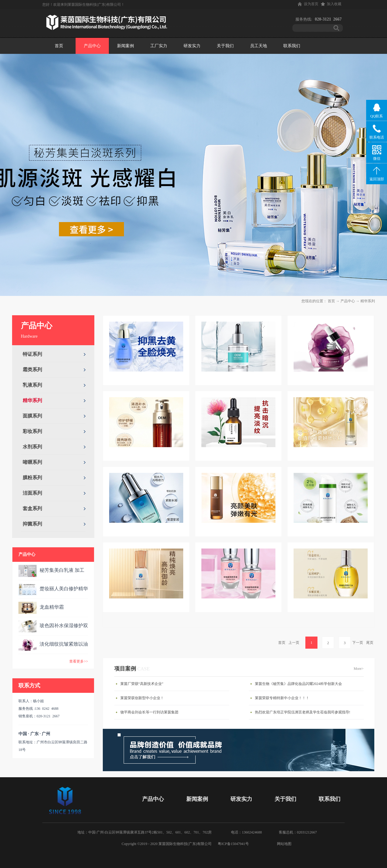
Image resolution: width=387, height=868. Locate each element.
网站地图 (283, 844)
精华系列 (368, 301)
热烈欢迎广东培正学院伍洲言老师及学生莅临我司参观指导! (303, 712)
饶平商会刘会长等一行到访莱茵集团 (149, 712)
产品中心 (348, 301)
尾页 (370, 643)
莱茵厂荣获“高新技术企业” (142, 684)
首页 (59, 46)
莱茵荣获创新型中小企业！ (142, 698)
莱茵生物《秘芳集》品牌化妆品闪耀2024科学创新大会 (298, 684)
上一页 (294, 643)
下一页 (358, 643)
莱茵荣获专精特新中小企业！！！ (282, 698)
